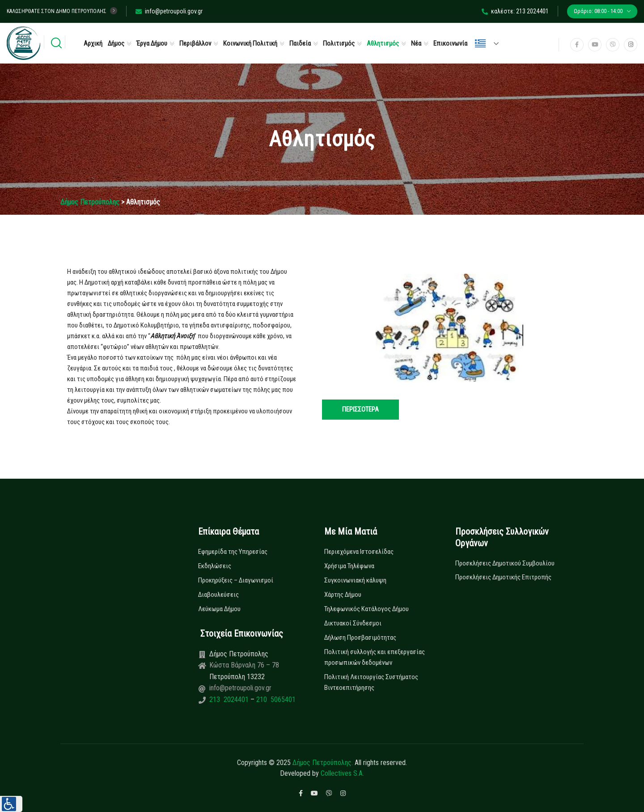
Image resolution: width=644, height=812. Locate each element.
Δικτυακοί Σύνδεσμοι (353, 623)
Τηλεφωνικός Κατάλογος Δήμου (366, 609)
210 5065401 (275, 699)
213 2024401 (230, 699)
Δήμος (116, 43)
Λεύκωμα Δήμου (219, 609)
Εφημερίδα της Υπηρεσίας (233, 552)
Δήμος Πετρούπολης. (323, 763)
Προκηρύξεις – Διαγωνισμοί (236, 580)
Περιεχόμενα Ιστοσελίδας (359, 552)
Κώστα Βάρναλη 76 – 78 (244, 665)
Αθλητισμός (383, 43)
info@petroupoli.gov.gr (169, 11)
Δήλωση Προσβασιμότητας (360, 638)
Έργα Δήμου (152, 43)
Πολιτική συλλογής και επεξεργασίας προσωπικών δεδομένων (375, 657)
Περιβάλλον (195, 43)
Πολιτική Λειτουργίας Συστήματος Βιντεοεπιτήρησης (371, 682)
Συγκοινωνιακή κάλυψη (355, 580)
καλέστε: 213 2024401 (515, 11)
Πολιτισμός (339, 43)
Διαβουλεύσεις (218, 595)
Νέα (416, 43)
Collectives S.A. (342, 773)
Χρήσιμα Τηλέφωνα (349, 566)
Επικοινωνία (450, 43)
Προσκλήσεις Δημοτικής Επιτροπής (503, 577)
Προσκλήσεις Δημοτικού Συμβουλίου (505, 563)
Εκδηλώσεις (215, 566)
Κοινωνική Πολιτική (250, 43)
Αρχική (93, 43)
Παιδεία (300, 43)
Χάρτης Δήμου (343, 595)
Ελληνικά (480, 43)
